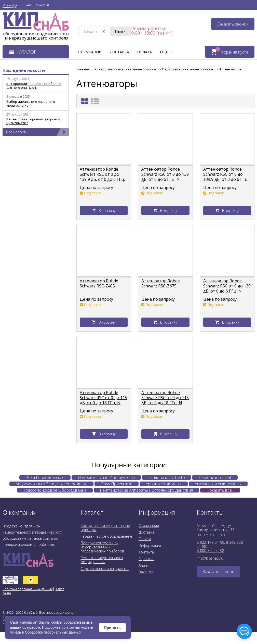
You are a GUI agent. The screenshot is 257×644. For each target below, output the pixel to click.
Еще (166, 52)
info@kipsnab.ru (210, 558)
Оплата (145, 52)
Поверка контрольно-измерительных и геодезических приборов (102, 547)
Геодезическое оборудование (106, 536)
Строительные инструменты (105, 569)
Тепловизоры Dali (215, 477)
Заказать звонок (233, 24)
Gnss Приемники (117, 484)
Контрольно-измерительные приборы (105, 528)
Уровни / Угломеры (164, 484)
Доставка (119, 52)
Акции (143, 565)
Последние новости (24, 70)
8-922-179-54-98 (210, 542)
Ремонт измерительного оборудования (102, 560)
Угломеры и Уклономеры (218, 484)
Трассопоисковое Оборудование (55, 490)
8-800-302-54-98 (210, 551)
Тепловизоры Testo (166, 477)
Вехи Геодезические (45, 477)
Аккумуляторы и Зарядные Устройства (51, 484)
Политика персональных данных (28, 589)
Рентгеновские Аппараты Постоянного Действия (146, 490)
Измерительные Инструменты (106, 477)
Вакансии (146, 572)
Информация (150, 545)
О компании (89, 52)
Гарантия (146, 559)
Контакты (147, 552)
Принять (112, 628)
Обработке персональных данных (53, 632)
